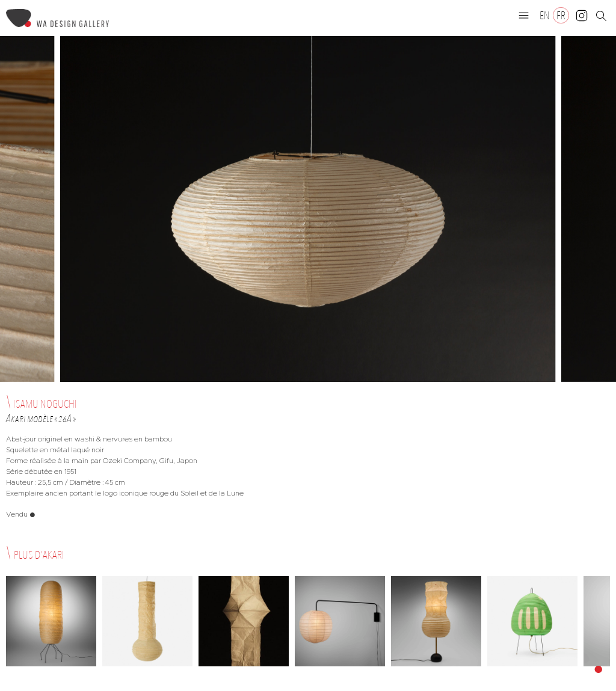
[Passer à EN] (545, 15)
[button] (524, 15)
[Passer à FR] (561, 15)
